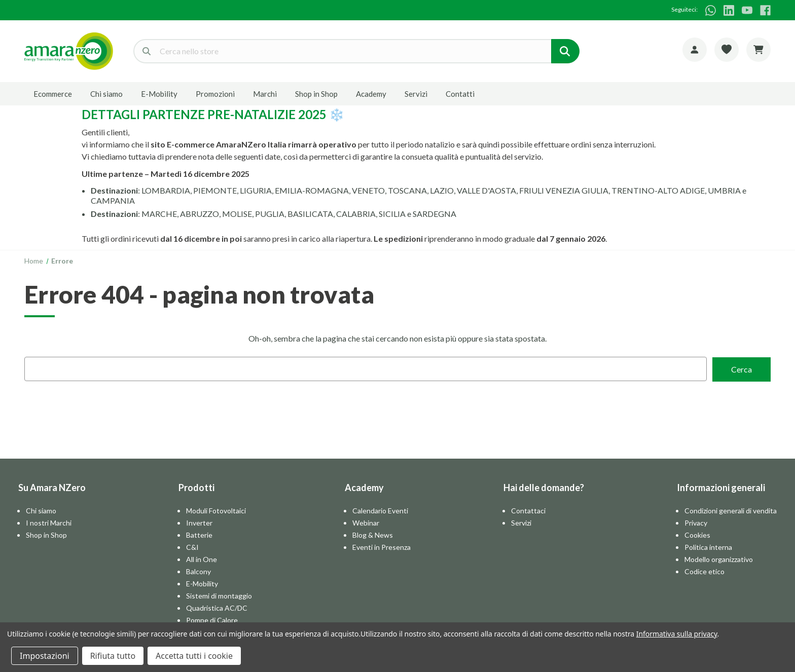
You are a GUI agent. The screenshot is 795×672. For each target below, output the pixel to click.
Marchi (265, 94)
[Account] (695, 50)
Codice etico (704, 571)
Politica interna (708, 547)
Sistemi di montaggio (219, 595)
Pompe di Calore (212, 620)
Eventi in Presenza (382, 547)
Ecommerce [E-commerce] (53, 94)
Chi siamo (106, 94)
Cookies (697, 534)
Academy (371, 94)
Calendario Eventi (380, 510)
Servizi (416, 94)
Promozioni (215, 94)
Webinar (366, 522)
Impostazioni (45, 656)
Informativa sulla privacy (677, 634)
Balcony (198, 571)
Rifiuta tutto (113, 656)
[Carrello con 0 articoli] (758, 50)
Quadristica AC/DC (217, 607)
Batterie (199, 534)
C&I (192, 547)
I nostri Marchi (49, 522)
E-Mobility (159, 94)
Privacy (696, 522)
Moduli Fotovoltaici (216, 510)
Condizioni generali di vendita (731, 510)
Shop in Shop (316, 94)
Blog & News (373, 534)
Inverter (199, 522)
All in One (202, 559)
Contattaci (528, 510)
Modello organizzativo (719, 559)
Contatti (460, 94)
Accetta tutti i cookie (194, 656)
